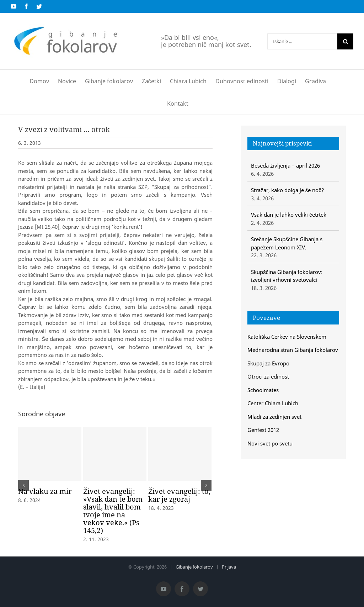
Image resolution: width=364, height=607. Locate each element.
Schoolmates (263, 390)
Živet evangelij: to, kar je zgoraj (179, 495)
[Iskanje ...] (302, 41)
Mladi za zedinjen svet (274, 417)
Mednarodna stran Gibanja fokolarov (293, 350)
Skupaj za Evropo (268, 363)
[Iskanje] (345, 41)
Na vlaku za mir (45, 491)
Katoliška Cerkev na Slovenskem (287, 337)
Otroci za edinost (268, 376)
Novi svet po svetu (270, 443)
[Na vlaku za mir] (50, 454)
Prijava (229, 567)
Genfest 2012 (263, 430)
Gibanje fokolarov (194, 567)
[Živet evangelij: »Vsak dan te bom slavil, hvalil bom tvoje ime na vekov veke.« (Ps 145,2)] (115, 454)
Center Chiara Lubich (273, 403)
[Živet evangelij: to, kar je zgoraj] (180, 454)
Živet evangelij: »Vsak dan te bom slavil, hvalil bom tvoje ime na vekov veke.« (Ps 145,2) (113, 511)
